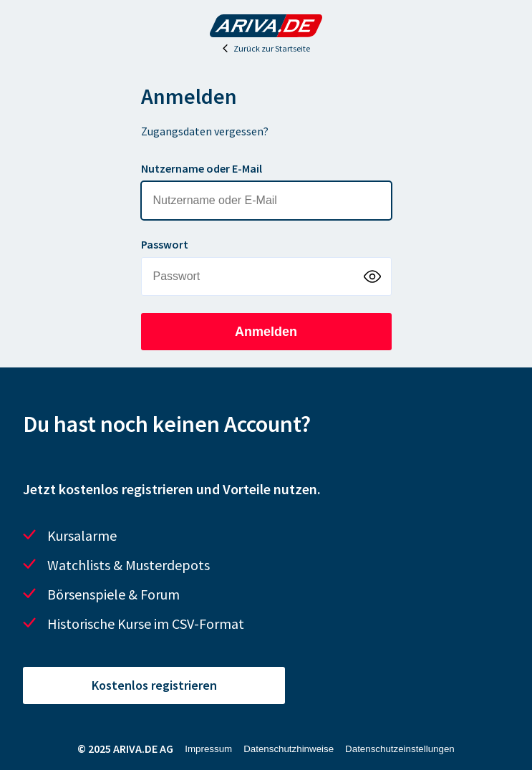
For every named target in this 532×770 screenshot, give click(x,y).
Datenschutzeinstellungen (400, 749)
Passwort (165, 244)
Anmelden (266, 332)
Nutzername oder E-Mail (202, 168)
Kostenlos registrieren (154, 685)
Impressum (208, 749)
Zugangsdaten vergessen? (205, 131)
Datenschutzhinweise (289, 749)
